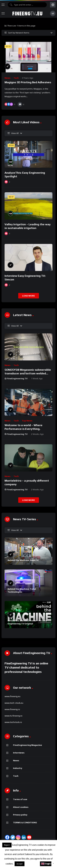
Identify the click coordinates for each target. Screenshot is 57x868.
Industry (18, 768)
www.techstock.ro (13, 722)
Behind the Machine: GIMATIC (23, 560)
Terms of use (20, 799)
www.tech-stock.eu (14, 703)
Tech (16, 78)
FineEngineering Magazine (28, 745)
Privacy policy (20, 815)
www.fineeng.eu (12, 696)
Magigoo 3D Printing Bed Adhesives (28, 82)
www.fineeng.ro (12, 709)
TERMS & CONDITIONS (25, 822)
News (8, 78)
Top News (27, 421)
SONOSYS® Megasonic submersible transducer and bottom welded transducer (28, 373)
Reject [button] (7, 845)
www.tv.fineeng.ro (13, 716)
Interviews (19, 753)
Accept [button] (20, 864)
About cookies (21, 807)
